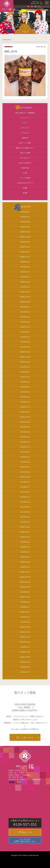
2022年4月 (24, 452)
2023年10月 (24, 362)
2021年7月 (24, 492)
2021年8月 (24, 487)
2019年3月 (24, 617)
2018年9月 (24, 647)
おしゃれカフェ (25, 158)
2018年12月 (24, 632)
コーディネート (25, 128)
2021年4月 (24, 507)
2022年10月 (24, 422)
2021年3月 (24, 512)
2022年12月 (24, 412)
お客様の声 (25, 138)
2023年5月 (24, 387)
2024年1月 (24, 347)
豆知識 (25, 188)
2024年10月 (24, 302)
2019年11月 (24, 577)
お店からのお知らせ (25, 163)
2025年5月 (24, 267)
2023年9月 (24, 367)
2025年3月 (24, 277)
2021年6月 (24, 497)
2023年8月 (24, 372)
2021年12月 (24, 467)
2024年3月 (24, 337)
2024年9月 (24, 307)
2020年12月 (24, 527)
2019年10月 (24, 582)
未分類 (25, 193)
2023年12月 (24, 352)
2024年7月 (24, 317)
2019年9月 (24, 587)
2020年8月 (24, 547)
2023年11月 (24, 357)
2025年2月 (24, 282)
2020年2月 (24, 562)
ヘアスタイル (25, 133)
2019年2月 (24, 622)
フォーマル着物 (25, 178)
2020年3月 (24, 557)
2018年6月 (24, 662)
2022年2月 (24, 457)
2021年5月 (24, 502)
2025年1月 (24, 287)
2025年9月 (24, 247)
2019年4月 (24, 612)
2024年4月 (24, 332)
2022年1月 (24, 462)
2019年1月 (24, 627)
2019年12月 (24, 572)
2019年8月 (24, 592)
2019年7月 (24, 597)
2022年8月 (24, 432)
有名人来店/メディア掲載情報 (25, 113)
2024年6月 (24, 322)
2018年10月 (24, 642)
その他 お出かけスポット (25, 183)
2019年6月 (24, 602)
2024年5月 (24, 327)
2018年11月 (24, 637)
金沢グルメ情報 (25, 153)
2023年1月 (24, 407)
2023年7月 (24, 377)
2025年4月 (24, 272)
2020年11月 (24, 532)
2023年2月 (24, 402)
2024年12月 (24, 292)
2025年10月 (24, 242)
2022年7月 (24, 437)
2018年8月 (24, 652)
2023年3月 (24, 397)
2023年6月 (24, 382)
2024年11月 (24, 297)
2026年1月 (24, 227)
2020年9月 (24, 542)
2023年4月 (24, 392)
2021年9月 (24, 482)
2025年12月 (24, 232)
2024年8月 (24, 312)
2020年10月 (24, 537)
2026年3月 (24, 217)
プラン (25, 123)
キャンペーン (25, 118)
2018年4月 (24, 672)
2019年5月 (24, 607)
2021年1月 (24, 522)
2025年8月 (24, 252)
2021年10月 (24, 477)
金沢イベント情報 (25, 143)
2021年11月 (24, 472)
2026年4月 (24, 212)
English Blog (25, 168)
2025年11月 (24, 237)
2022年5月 (24, 447)
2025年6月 (24, 262)
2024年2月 (24, 342)
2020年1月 (24, 567)
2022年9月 (24, 427)
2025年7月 (24, 257)
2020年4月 (24, 552)
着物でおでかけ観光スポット (25, 148)
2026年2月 (24, 222)
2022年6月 (24, 442)
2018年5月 (24, 667)
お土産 (25, 173)
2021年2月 (24, 517)
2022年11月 (24, 417)
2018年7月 (24, 657)
